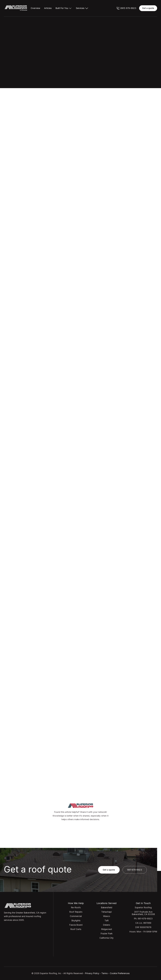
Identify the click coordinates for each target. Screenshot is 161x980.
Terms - (105, 973)
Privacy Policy (92, 973)
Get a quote (148, 8)
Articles (48, 8)
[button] (64, 8)
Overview (35, 8)
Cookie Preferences (120, 973)
